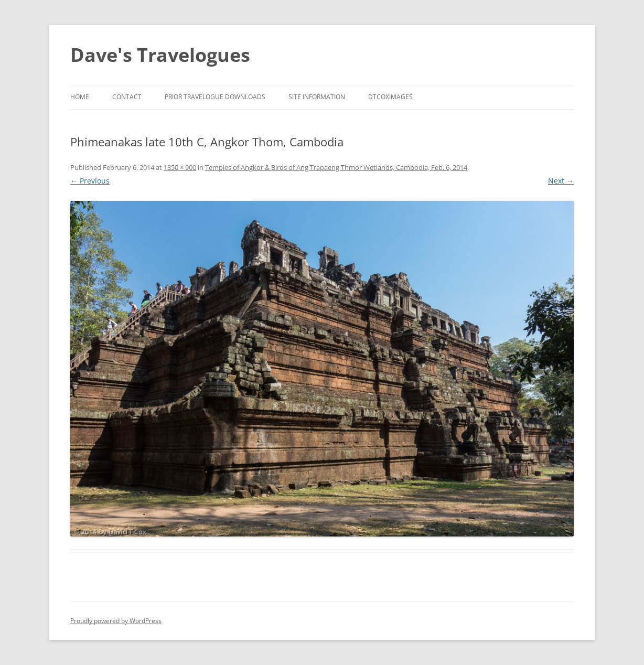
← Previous (90, 181)
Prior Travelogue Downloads (215, 97)
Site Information (317, 97)
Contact (127, 97)
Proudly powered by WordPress (116, 621)
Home (80, 97)
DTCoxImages (390, 97)
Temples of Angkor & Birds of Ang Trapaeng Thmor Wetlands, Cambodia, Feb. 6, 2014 (336, 167)
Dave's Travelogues (160, 55)
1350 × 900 (180, 167)
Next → (561, 181)
